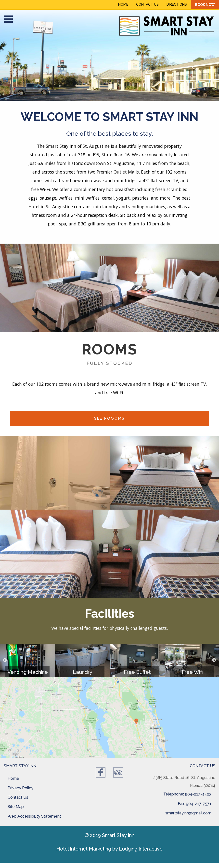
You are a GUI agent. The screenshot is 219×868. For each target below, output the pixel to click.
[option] (109, 56)
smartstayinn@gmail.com (188, 813)
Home (123, 4)
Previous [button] (5, 661)
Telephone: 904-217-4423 (187, 794)
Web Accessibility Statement (34, 816)
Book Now (205, 5)
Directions (177, 4)
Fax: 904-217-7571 (195, 804)
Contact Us (147, 4)
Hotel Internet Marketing (84, 849)
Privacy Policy (20, 788)
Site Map (16, 807)
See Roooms (109, 418)
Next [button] (214, 661)
